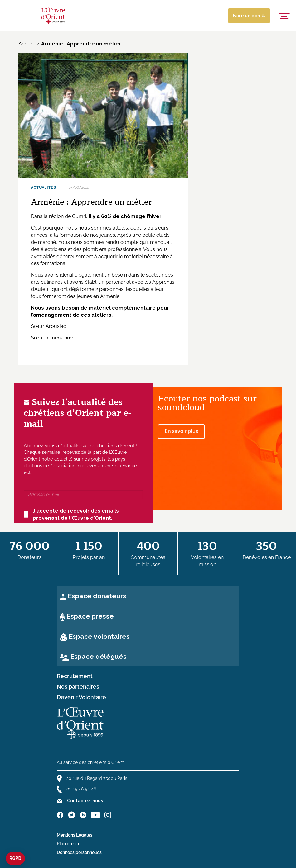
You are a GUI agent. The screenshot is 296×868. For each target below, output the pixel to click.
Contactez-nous (85, 801)
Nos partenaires (78, 687)
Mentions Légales (75, 835)
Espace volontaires (99, 636)
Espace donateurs (97, 596)
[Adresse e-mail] (83, 495)
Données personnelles (79, 852)
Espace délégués (98, 656)
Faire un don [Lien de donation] (249, 16)
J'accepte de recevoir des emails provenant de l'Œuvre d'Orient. (71, 515)
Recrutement (75, 676)
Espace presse (90, 616)
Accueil (27, 44)
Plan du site (69, 844)
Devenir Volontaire (81, 697)
